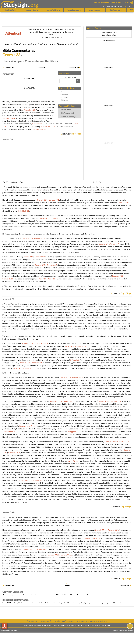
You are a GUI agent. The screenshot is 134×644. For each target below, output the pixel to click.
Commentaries (23, 44)
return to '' (72, 134)
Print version (65, 92)
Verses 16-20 (9, 512)
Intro (8, 74)
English (41, 44)
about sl (94, 621)
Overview (64, 95)
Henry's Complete (57, 44)
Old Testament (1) (68, 113)
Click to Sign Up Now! (120, 2)
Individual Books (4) (69, 117)
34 (74, 68)
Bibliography (65, 100)
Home (6, 44)
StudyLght (16, 5)
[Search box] (67, 81)
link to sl (104, 621)
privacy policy (46, 621)
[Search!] (78, 81)
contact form (106, 625)
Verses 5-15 (8, 299)
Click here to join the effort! (51, 37)
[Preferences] (131, 10)
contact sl (83, 621)
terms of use (32, 621)
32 (9, 68)
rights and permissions (66, 621)
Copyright (64, 97)
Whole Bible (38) (68, 110)
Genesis (74, 44)
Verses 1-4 (8, 139)
